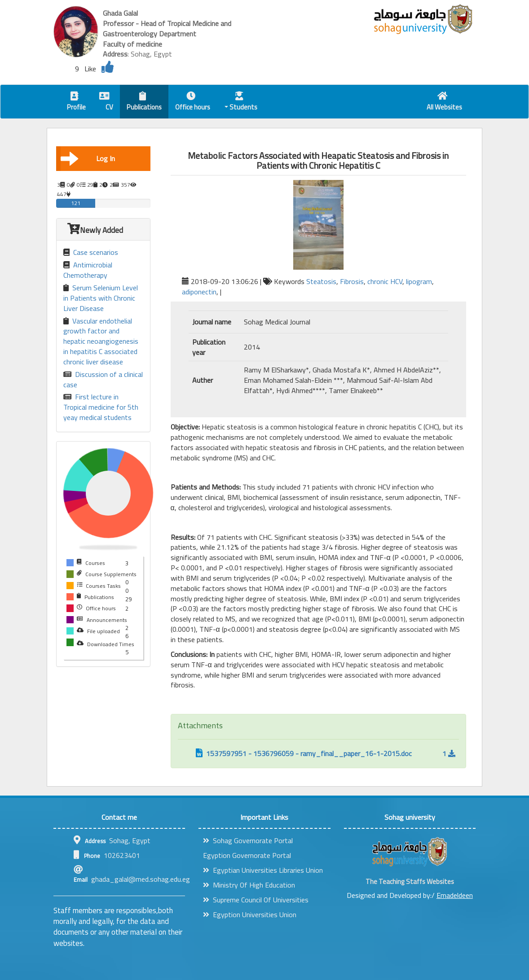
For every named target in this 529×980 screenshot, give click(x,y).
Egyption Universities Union (250, 914)
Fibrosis (352, 281)
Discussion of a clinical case (103, 380)
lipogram (419, 281)
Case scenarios (91, 252)
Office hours (193, 103)
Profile (76, 103)
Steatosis (321, 281)
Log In (88, 158)
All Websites (444, 103)
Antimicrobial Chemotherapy (88, 270)
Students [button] (241, 103)
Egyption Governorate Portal (247, 855)
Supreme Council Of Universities (256, 900)
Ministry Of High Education (249, 885)
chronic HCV (385, 281)
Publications (144, 103)
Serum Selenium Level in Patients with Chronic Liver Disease (101, 298)
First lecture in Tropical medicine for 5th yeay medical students (101, 407)
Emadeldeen (455, 895)
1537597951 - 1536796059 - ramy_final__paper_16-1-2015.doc (304, 753)
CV (106, 103)
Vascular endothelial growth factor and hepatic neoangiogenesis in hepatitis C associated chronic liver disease (101, 341)
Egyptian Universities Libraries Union (263, 870)
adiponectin (199, 292)
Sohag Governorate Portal (248, 840)
